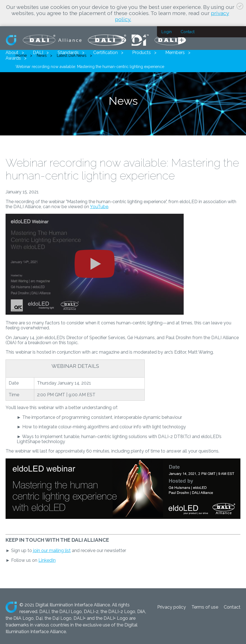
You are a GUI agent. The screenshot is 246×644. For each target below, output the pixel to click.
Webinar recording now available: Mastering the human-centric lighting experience (90, 67)
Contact (188, 32)
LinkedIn (47, 560)
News (205, 53)
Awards (13, 58)
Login (167, 32)
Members (175, 53)
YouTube (99, 207)
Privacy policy (172, 607)
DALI (38, 53)
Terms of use (205, 607)
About (12, 53)
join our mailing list (52, 551)
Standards (68, 53)
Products (142, 53)
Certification (105, 53)
